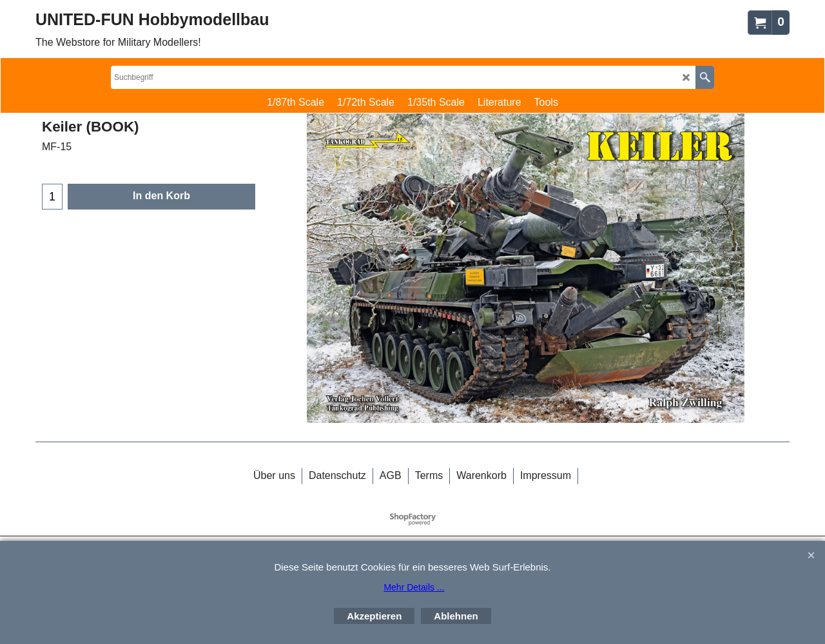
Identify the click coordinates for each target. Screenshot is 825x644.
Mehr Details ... (414, 587)
